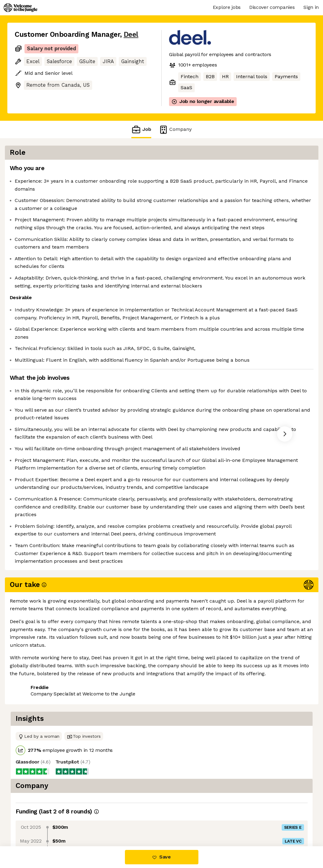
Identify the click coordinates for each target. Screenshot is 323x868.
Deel (131, 34)
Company (175, 129)
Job (141, 129)
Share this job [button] (32, 821)
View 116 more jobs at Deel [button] (90, 821)
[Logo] (21, 8)
